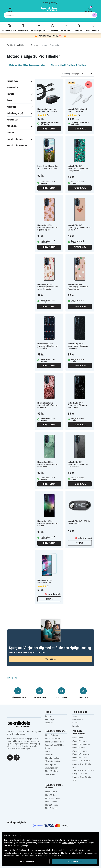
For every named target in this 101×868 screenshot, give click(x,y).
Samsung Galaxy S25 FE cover (83, 770)
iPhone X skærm (51, 802)
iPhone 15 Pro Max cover (81, 761)
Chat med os (50, 659)
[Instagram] (17, 757)
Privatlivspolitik (78, 719)
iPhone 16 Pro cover (80, 751)
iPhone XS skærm (51, 805)
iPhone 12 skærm (51, 792)
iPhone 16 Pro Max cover (81, 754)
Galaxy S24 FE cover (80, 774)
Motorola (34, 45)
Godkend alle (74, 861)
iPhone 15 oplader (51, 771)
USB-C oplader (50, 774)
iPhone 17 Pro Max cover (81, 744)
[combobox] (50, 15)
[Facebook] (10, 757)
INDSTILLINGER (27, 861)
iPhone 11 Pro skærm (53, 798)
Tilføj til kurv (49, 129)
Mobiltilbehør (24, 28)
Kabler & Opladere (38, 28)
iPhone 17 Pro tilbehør (53, 739)
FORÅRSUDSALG (93, 28)
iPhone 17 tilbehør (51, 735)
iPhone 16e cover (79, 748)
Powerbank (66, 28)
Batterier (79, 28)
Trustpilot (12, 678)
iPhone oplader (50, 765)
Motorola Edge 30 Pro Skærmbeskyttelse (27, 65)
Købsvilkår (48, 716)
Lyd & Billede (53, 28)
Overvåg (80, 543)
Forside (10, 45)
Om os (75, 716)
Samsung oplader (51, 768)
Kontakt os (49, 723)
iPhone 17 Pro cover (80, 741)
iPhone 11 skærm (51, 795)
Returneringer (50, 719)
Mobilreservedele (9, 28)
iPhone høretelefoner (52, 758)
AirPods (48, 751)
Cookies (75, 723)
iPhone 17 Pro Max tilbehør (54, 742)
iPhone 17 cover (78, 738)
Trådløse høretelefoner (53, 761)
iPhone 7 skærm (51, 808)
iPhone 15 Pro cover (80, 758)
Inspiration (76, 726)
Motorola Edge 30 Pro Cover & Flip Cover (69, 65)
